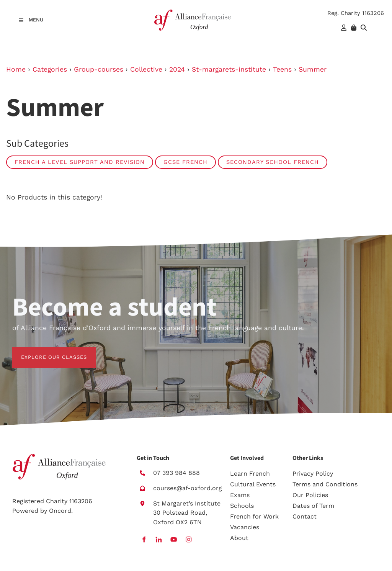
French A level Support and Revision (80, 162)
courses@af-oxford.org (188, 488)
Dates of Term (313, 506)
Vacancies (245, 527)
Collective (146, 69)
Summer (313, 69)
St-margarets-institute (229, 69)
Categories (50, 69)
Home (16, 69)
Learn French (250, 474)
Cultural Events (253, 484)
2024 (177, 69)
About (239, 538)
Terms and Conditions (325, 484)
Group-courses (99, 69)
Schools (242, 506)
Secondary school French (273, 162)
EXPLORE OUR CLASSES (45, 351)
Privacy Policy (313, 474)
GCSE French (185, 162)
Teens (282, 69)
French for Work (254, 516)
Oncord (60, 511)
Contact (305, 516)
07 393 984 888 (176, 473)
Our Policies (310, 495)
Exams (240, 495)
